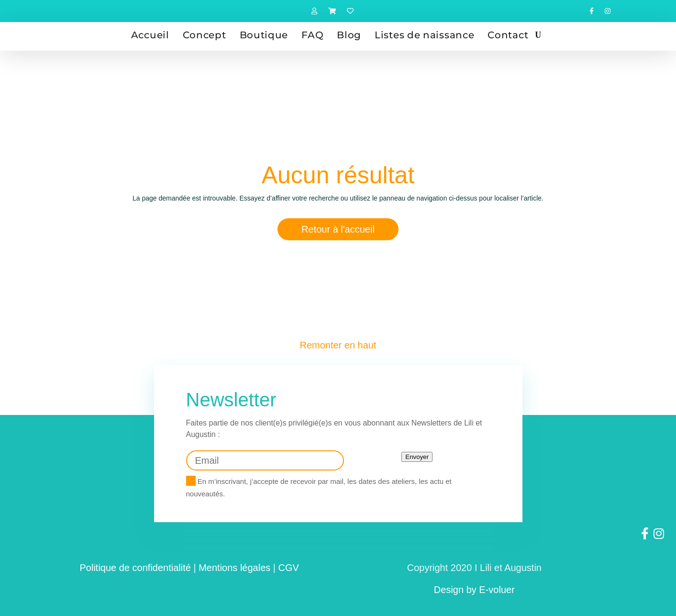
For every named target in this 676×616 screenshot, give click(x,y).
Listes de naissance (424, 35)
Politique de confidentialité (135, 568)
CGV (289, 568)
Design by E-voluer (474, 590)
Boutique (264, 35)
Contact (508, 35)
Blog (349, 35)
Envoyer (417, 457)
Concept (205, 35)
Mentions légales (234, 568)
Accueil (150, 35)
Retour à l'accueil (338, 229)
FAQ (312, 35)
